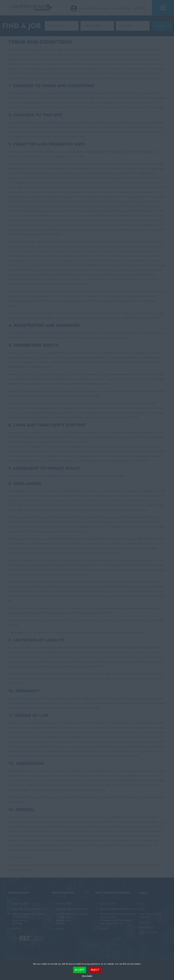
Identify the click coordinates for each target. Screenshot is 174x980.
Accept (80, 970)
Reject (95, 970)
